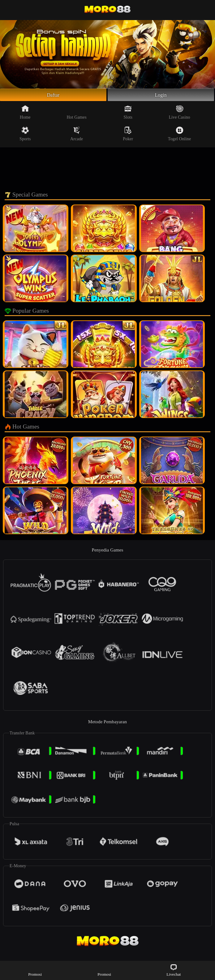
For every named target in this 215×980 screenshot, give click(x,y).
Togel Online (179, 136)
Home (25, 114)
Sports (25, 136)
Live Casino (179, 114)
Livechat (174, 970)
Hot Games (76, 114)
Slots (128, 114)
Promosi (35, 970)
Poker (128, 136)
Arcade (77, 136)
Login (161, 96)
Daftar (53, 96)
